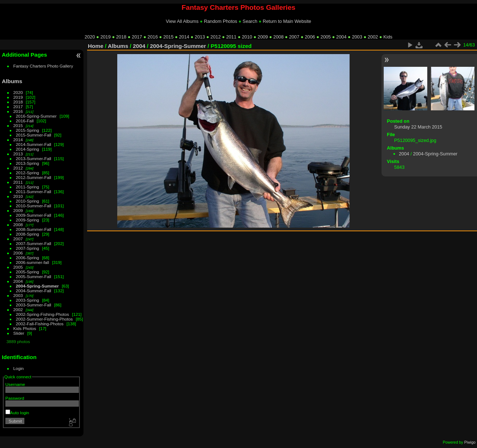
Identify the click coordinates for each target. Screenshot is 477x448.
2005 (326, 37)
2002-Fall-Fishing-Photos (40, 324)
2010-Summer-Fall (34, 206)
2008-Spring (28, 234)
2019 (105, 37)
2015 (168, 37)
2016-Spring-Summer (36, 116)
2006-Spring (28, 258)
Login (19, 368)
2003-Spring (28, 300)
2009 (263, 37)
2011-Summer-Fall (34, 192)
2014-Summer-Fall (34, 144)
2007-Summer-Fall (34, 243)
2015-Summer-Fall (34, 135)
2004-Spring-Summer (37, 286)
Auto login (17, 413)
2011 (231, 37)
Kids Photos (25, 328)
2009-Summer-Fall (34, 215)
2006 (310, 37)
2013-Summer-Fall (34, 158)
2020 (90, 37)
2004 (341, 37)
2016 (152, 37)
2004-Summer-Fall (34, 291)
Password (15, 398)
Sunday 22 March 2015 (418, 127)
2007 (294, 37)
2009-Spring (28, 220)
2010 (247, 37)
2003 (357, 37)
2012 (216, 37)
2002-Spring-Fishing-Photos (43, 314)
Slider (19, 333)
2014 (184, 37)
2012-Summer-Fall (34, 177)
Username (15, 384)
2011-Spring (28, 187)
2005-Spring (28, 272)
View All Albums (182, 21)
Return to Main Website (287, 21)
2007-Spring (28, 248)
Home (96, 46)
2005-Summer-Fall (34, 276)
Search (250, 21)
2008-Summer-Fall (34, 229)
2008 (278, 37)
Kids (388, 37)
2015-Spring (28, 130)
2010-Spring (28, 201)
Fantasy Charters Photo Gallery (43, 66)
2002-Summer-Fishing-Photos (44, 319)
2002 (373, 37)
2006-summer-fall (33, 262)
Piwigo (470, 442)
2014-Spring (28, 149)
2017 (137, 37)
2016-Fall (25, 121)
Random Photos (221, 21)
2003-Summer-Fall (34, 305)
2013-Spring (28, 163)
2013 (200, 37)
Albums (12, 81)
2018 (121, 37)
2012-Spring (28, 173)
